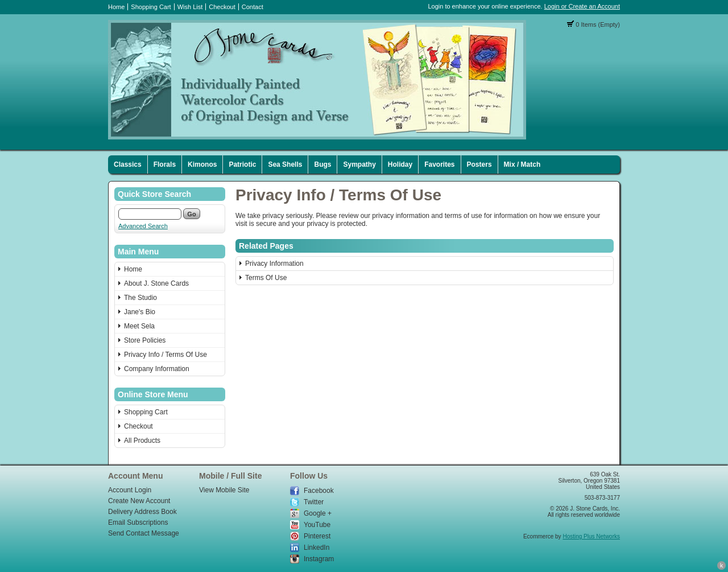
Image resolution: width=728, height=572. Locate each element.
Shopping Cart (151, 7)
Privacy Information (274, 264)
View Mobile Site (224, 490)
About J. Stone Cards (156, 283)
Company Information (157, 369)
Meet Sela (139, 326)
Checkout (222, 7)
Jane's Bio (140, 312)
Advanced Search (143, 226)
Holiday (400, 164)
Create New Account (139, 501)
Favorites (439, 164)
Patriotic (242, 164)
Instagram (319, 559)
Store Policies (145, 340)
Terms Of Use (266, 278)
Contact (253, 7)
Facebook (319, 491)
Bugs (322, 164)
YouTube (317, 525)
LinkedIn (317, 548)
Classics (128, 164)
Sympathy (359, 164)
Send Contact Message (144, 533)
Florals (165, 164)
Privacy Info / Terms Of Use (166, 355)
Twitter (314, 502)
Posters (479, 164)
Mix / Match (522, 164)
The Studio (140, 298)
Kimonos (202, 164)
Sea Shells (285, 164)
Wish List (190, 7)
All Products (142, 441)
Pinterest (317, 536)
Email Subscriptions (138, 522)
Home (116, 7)
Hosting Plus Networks (591, 536)
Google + (318, 513)
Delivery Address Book (142, 512)
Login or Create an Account (582, 6)
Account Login (130, 490)
